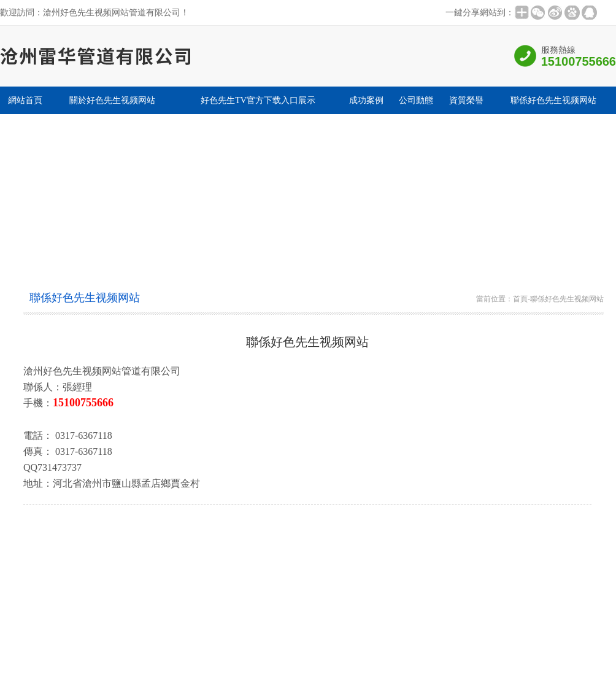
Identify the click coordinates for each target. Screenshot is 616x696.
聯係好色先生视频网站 (553, 100)
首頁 (520, 299)
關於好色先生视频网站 (112, 100)
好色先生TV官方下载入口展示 (258, 100)
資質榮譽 (466, 100)
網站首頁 (25, 100)
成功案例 (366, 100)
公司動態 (416, 100)
